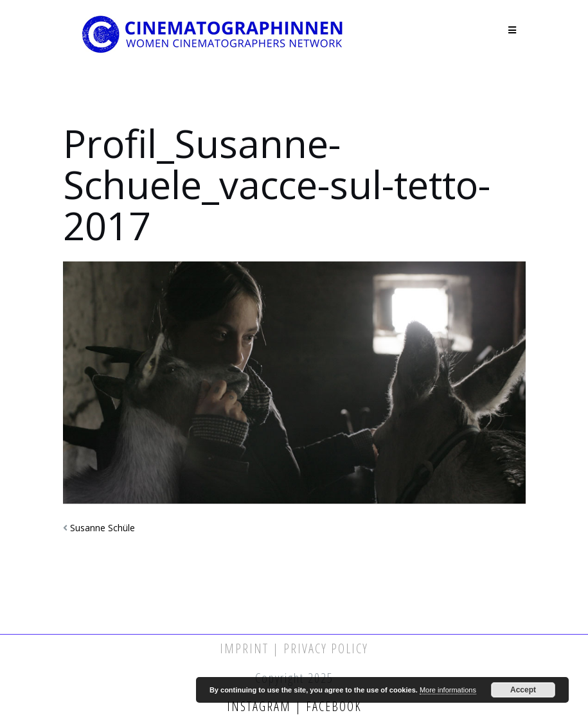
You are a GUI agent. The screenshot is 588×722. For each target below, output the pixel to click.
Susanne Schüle (102, 528)
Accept (523, 690)
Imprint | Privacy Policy (294, 648)
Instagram (261, 706)
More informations (448, 690)
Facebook (332, 706)
